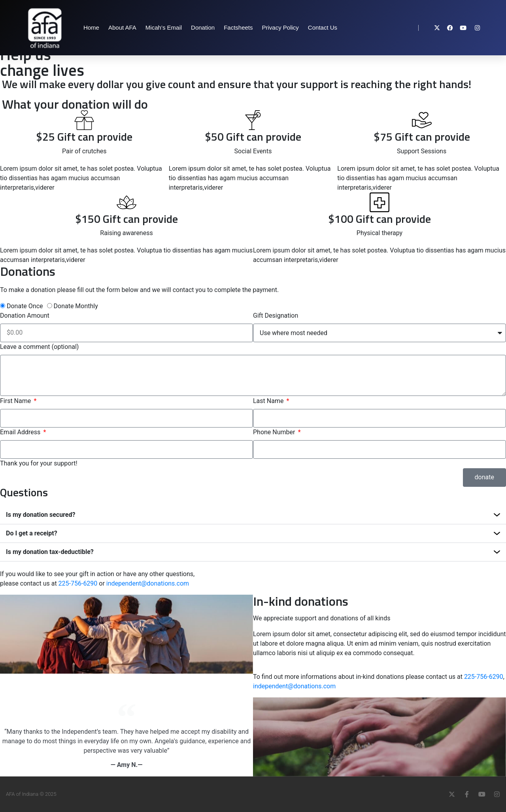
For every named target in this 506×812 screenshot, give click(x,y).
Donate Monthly (76, 306)
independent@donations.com (148, 583)
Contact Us (323, 27)
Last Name (269, 401)
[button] (253, 515)
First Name (16, 401)
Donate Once (25, 306)
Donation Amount (25, 316)
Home (91, 27)
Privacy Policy (280, 27)
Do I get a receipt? (32, 533)
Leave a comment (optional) (39, 347)
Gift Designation (276, 316)
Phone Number (275, 432)
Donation (203, 27)
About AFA (122, 27)
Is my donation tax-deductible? (50, 552)
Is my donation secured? (41, 515)
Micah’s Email (164, 27)
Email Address (21, 432)
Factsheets (238, 27)
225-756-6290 (78, 583)
